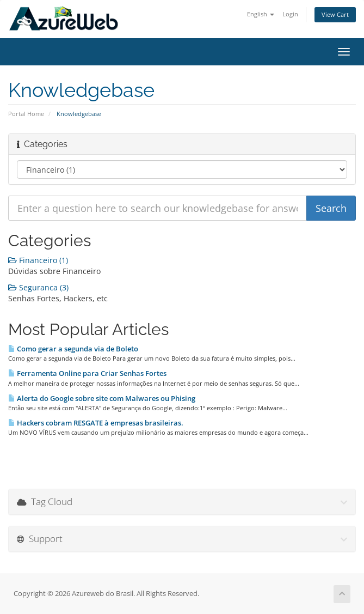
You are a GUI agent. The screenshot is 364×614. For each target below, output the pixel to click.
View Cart (335, 14)
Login (290, 14)
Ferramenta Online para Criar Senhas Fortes (87, 373)
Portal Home (26, 114)
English (261, 14)
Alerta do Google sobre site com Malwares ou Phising (102, 398)
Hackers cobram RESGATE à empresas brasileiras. (96, 423)
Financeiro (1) (38, 260)
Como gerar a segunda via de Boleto (73, 349)
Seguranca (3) (38, 287)
